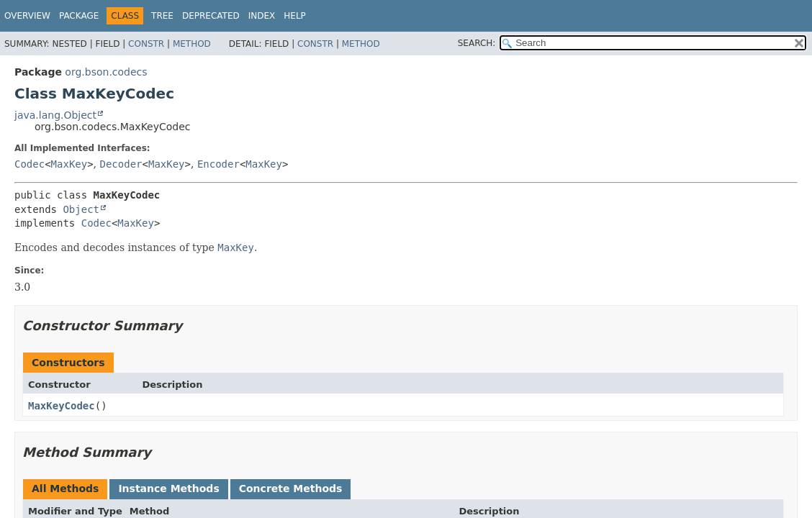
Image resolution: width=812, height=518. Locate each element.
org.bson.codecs (106, 72)
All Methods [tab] (65, 489)
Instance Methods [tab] (168, 489)
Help (295, 16)
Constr (146, 44)
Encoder (218, 164)
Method (192, 44)
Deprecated (211, 16)
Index (262, 16)
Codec (30, 164)
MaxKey (69, 164)
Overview (27, 16)
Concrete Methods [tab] (291, 489)
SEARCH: (477, 43)
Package (79, 16)
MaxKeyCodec (62, 406)
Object (81, 209)
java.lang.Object (55, 115)
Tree (162, 16)
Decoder (121, 164)
